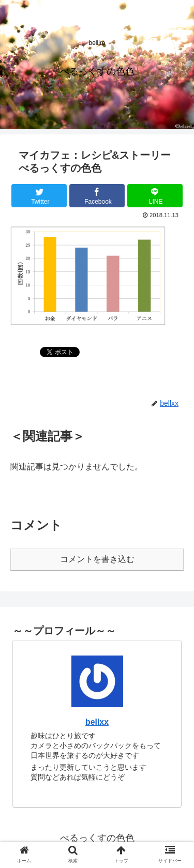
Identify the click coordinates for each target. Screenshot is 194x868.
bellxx (97, 722)
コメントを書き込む (97, 559)
